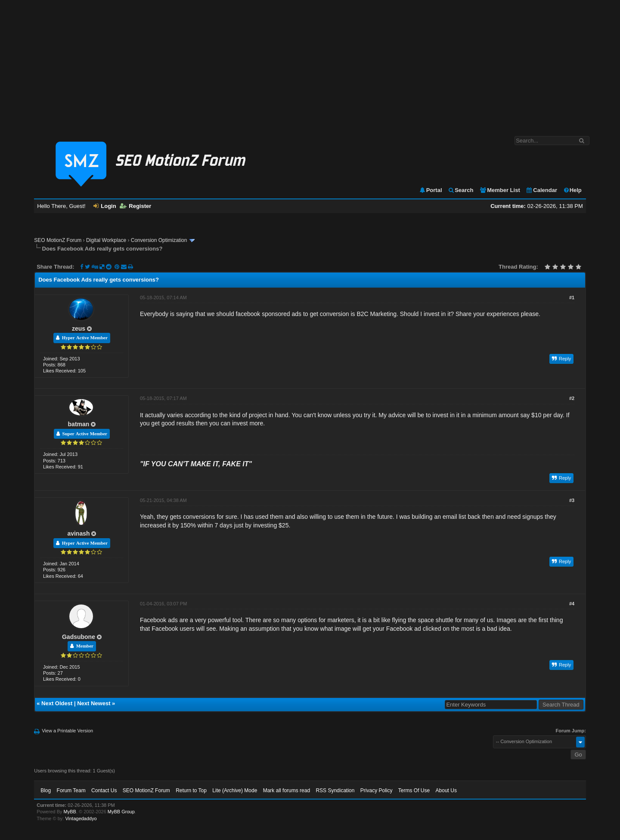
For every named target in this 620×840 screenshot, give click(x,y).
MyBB (70, 812)
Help (572, 190)
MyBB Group (121, 812)
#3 (572, 500)
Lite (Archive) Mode (235, 790)
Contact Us (104, 790)
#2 (572, 398)
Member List (500, 190)
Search (460, 190)
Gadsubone (79, 637)
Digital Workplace (106, 240)
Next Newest (94, 703)
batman (79, 424)
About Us (446, 790)
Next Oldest (57, 703)
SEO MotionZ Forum (58, 240)
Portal (431, 190)
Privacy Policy (377, 790)
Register (135, 206)
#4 (572, 604)
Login (105, 206)
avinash (78, 533)
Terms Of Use (414, 790)
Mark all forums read (287, 790)
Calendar (541, 190)
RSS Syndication (335, 790)
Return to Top (191, 790)
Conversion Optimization (159, 240)
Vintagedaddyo (81, 818)
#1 (572, 298)
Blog (46, 790)
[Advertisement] (310, 64)
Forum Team (71, 790)
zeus (79, 329)
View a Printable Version (67, 731)
